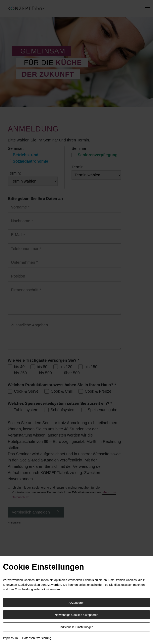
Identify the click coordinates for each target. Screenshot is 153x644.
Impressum (10, 638)
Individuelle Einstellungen (76, 627)
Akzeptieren (76, 603)
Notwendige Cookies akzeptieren (76, 615)
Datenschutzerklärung (37, 638)
